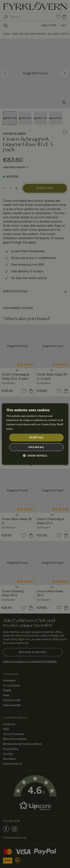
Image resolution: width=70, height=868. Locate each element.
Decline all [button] (36, 447)
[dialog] (35, 434)
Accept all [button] (36, 437)
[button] (35, 456)
